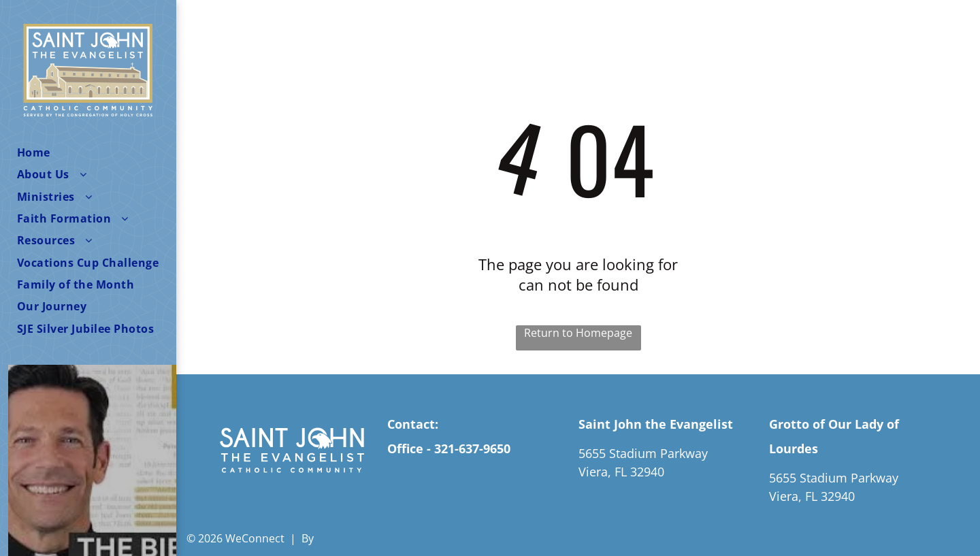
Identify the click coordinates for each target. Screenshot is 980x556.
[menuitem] (97, 152)
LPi (324, 538)
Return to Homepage (578, 333)
